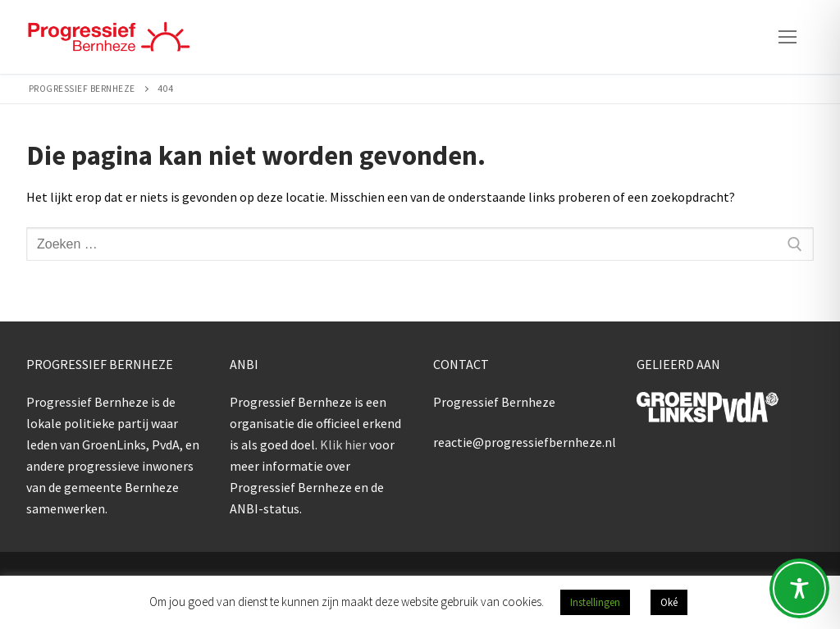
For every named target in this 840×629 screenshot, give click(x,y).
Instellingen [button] (595, 602)
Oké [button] (669, 602)
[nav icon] (787, 37)
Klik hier (343, 444)
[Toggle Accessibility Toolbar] (799, 588)
